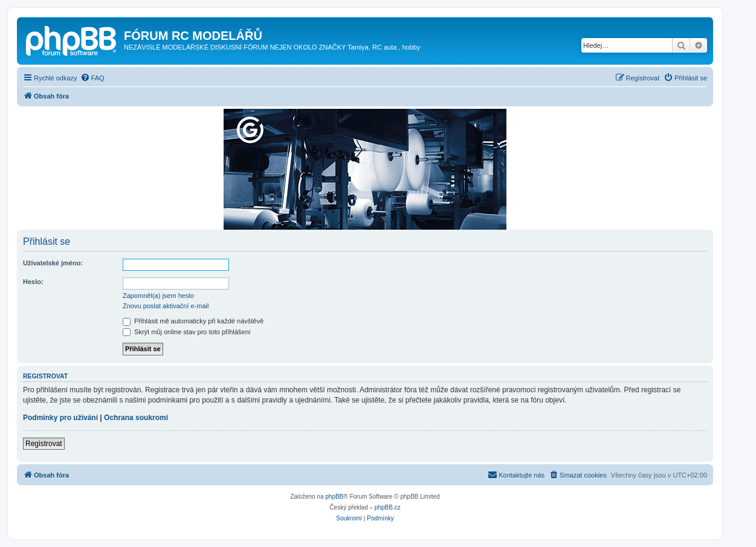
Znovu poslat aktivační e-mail (166, 306)
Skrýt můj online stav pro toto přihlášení (187, 332)
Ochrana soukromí (136, 418)
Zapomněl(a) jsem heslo (158, 296)
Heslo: (33, 282)
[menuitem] (92, 78)
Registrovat (44, 444)
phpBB (334, 497)
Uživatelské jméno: (53, 263)
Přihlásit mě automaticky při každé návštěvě (193, 321)
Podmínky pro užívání (60, 418)
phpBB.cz (388, 507)
